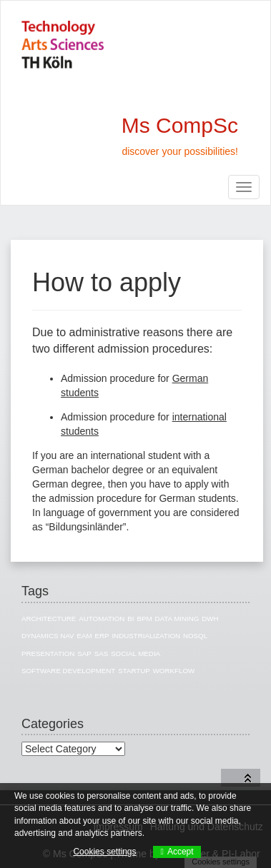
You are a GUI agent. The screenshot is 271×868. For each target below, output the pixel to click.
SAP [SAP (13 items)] (84, 653)
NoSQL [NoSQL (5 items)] (195, 636)
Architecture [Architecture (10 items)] (49, 619)
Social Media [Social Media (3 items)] (135, 653)
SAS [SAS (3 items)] (102, 653)
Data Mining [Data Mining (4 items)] (177, 619)
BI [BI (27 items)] (130, 619)
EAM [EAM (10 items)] (84, 636)
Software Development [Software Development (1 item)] (68, 671)
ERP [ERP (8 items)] (102, 636)
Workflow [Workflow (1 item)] (174, 671)
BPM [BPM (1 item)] (144, 619)
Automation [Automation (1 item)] (102, 619)
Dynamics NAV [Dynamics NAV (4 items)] (48, 636)
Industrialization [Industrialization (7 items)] (146, 636)
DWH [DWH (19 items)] (210, 619)
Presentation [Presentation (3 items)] (48, 653)
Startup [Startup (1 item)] (134, 671)
